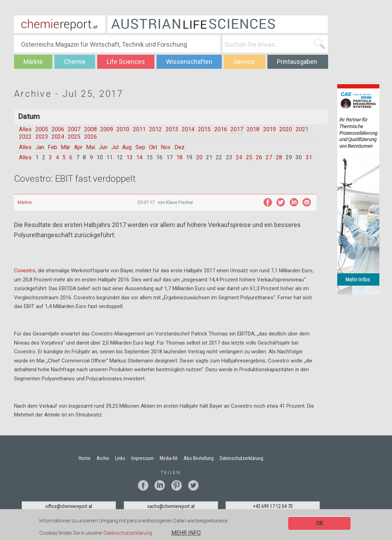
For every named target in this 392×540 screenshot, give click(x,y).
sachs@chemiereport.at (171, 506)
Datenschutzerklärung (128, 534)
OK (320, 524)
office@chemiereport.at (69, 506)
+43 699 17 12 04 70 (273, 506)
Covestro (25, 271)
